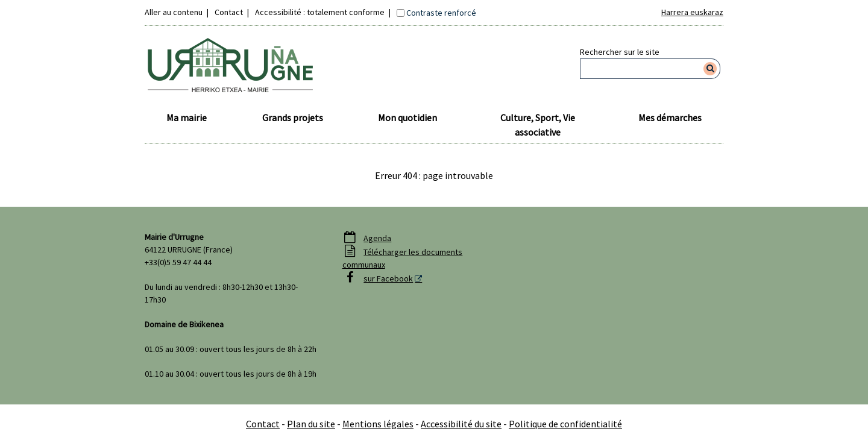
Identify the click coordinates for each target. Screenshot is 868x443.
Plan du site (311, 424)
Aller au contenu (174, 12)
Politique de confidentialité (565, 424)
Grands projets (293, 118)
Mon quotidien (407, 118)
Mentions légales (378, 424)
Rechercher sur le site (620, 52)
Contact (229, 12)
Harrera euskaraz (692, 12)
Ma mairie (187, 118)
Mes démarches (670, 118)
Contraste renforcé (441, 13)
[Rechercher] (710, 69)
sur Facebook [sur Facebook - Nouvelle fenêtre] (388, 278)
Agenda (377, 238)
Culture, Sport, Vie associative (538, 125)
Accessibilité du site (461, 424)
